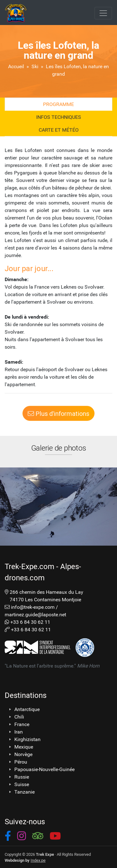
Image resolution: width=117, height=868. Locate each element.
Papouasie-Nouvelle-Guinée (44, 769)
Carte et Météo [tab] (59, 130)
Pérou (21, 762)
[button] (8, 837)
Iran (19, 732)
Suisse (22, 784)
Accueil (16, 66)
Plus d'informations (58, 413)
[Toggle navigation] (103, 13)
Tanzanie (24, 792)
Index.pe (38, 860)
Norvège (23, 754)
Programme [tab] (58, 104)
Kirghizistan (27, 739)
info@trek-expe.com (33, 607)
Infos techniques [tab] (59, 117)
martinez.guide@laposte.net (35, 614)
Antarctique (27, 709)
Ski (35, 66)
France (22, 724)
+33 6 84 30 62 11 (30, 622)
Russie (22, 777)
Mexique (24, 747)
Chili (19, 717)
